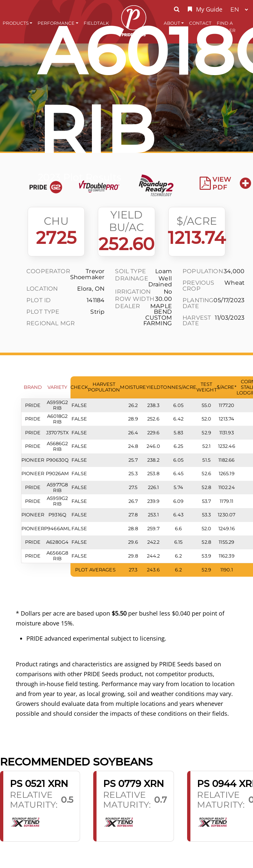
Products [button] (16, 23)
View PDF (216, 183)
